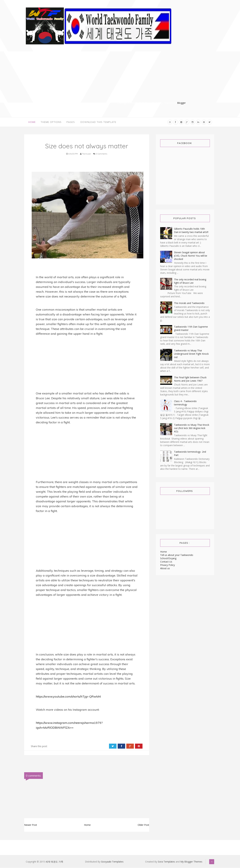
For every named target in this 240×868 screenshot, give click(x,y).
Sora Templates (166, 862)
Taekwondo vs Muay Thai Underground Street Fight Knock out (191, 354)
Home (32, 122)
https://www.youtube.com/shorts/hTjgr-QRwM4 (68, 697)
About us (165, 569)
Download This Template (98, 122)
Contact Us (166, 562)
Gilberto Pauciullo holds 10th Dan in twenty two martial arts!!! (191, 231)
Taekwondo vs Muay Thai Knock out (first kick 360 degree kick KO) (192, 429)
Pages (71, 122)
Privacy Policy (167, 565)
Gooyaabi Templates (112, 862)
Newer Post (31, 825)
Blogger (181, 103)
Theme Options (51, 122)
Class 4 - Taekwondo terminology (185, 403)
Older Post (143, 825)
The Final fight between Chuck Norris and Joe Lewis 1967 (190, 380)
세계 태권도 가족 (54, 862)
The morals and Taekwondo (189, 304)
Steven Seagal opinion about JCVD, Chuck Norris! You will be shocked (191, 256)
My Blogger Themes (191, 862)
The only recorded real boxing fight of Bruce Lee (190, 282)
